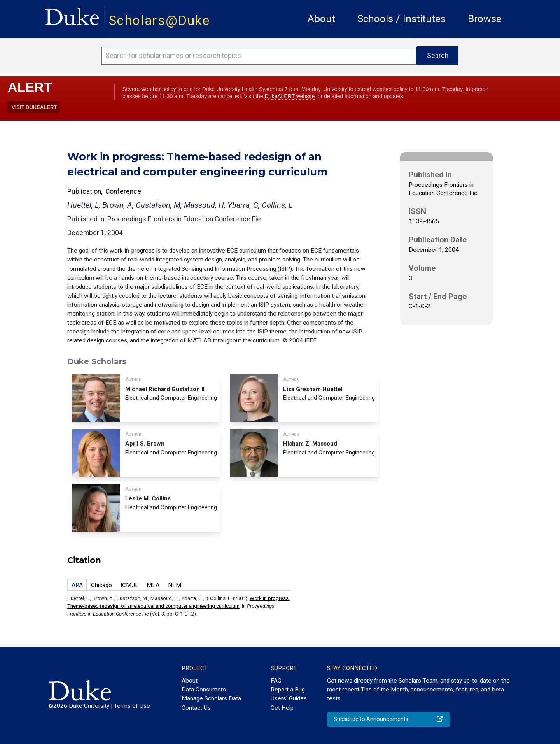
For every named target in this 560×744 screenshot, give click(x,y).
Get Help (282, 708)
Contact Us (196, 708)
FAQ (276, 681)
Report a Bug (288, 690)
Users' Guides (289, 698)
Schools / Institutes (402, 19)
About (321, 19)
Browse (485, 19)
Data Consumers (204, 690)
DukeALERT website (290, 96)
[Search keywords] (259, 56)
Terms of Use (132, 706)
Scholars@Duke (159, 20)
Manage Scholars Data (211, 698)
